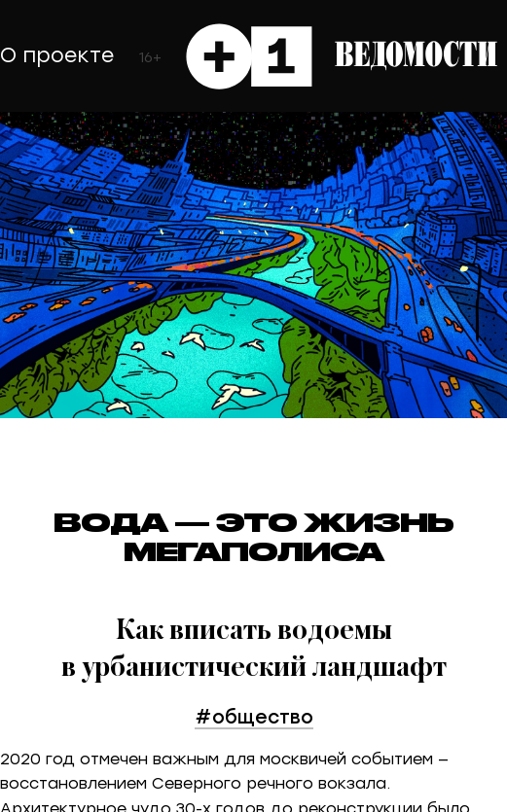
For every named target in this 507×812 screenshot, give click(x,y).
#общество (254, 716)
